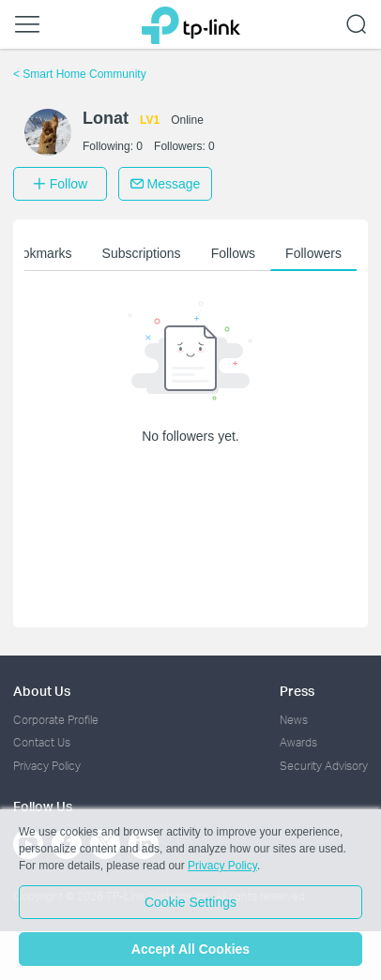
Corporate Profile (56, 720)
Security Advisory (324, 766)
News (294, 720)
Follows (233, 253)
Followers (313, 253)
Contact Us (42, 742)
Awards (298, 742)
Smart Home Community (80, 74)
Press (297, 691)
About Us (42, 691)
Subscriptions (142, 253)
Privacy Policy (47, 766)
